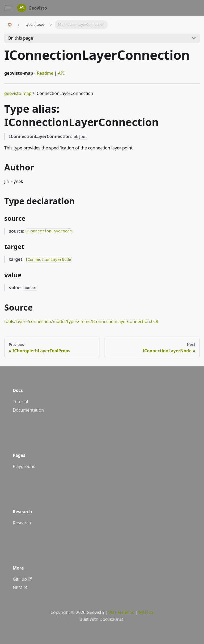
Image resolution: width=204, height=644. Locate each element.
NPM (20, 588)
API (61, 73)
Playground (24, 466)
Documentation (28, 410)
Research (22, 523)
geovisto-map (18, 93)
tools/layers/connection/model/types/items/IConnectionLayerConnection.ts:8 (81, 321)
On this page (20, 38)
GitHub (22, 579)
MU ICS (146, 612)
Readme (45, 73)
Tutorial (20, 402)
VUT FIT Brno (122, 612)
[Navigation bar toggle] (8, 8)
